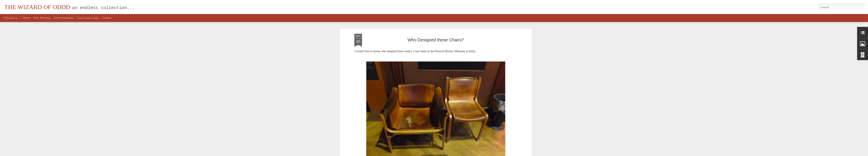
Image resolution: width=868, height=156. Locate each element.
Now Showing (42, 18)
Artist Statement (63, 18)
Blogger (446, 154)
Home (26, 18)
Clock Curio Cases (88, 18)
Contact (107, 18)
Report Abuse (459, 154)
